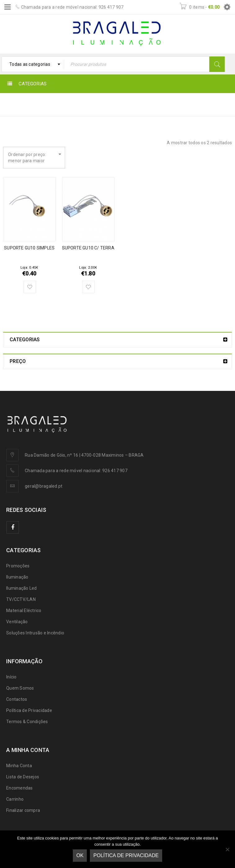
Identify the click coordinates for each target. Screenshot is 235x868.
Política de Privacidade (29, 710)
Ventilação (17, 622)
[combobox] (33, 64)
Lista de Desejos (23, 777)
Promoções (18, 566)
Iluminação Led (22, 588)
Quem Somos (20, 688)
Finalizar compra (23, 810)
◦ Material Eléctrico (177, 104)
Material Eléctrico (24, 611)
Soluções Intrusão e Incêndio (35, 633)
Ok (80, 855)
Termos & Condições (27, 722)
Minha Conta (19, 766)
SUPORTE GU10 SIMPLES (29, 248)
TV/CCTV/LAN (21, 599)
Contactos (17, 699)
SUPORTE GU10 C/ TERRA (88, 248)
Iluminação (17, 577)
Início (139, 104)
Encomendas (20, 788)
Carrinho (15, 799)
